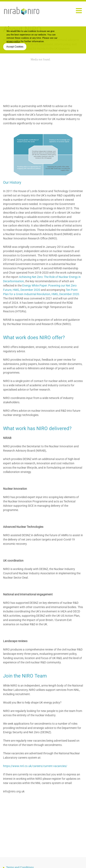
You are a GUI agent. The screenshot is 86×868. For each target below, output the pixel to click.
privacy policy (13, 41)
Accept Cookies (15, 47)
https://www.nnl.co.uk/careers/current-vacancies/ (35, 766)
